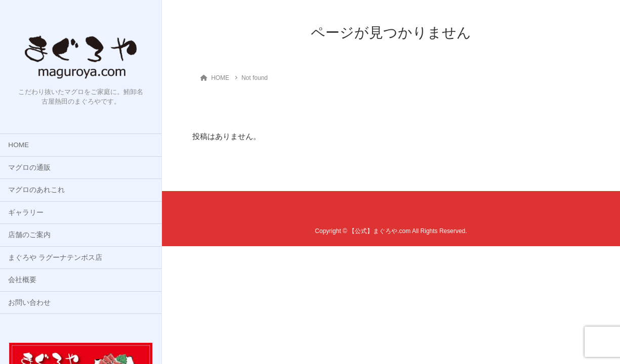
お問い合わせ (29, 303)
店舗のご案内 (29, 235)
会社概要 (22, 280)
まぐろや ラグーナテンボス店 (55, 258)
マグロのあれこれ (36, 190)
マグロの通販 (29, 168)
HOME (18, 145)
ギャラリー (26, 213)
